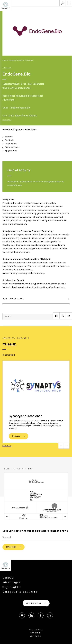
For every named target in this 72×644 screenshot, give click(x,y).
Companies (29, 60)
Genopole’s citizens (16, 60)
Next (67, 446)
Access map (36, 636)
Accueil (5, 60)
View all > (7, 446)
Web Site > (7, 120)
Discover (18, 436)
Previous (61, 446)
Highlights (12, 587)
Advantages (12, 583)
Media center (36, 630)
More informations (36, 299)
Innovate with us (36, 603)
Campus (8, 578)
